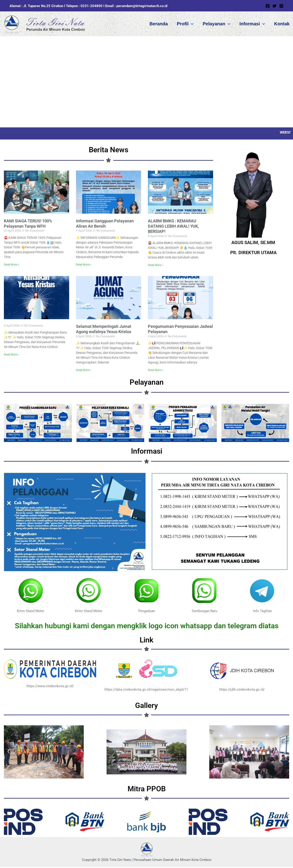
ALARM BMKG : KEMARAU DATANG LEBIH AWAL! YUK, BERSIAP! (173, 227)
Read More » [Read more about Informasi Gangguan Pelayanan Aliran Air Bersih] (84, 266)
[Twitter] (275, 6)
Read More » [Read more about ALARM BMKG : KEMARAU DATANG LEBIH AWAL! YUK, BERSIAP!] (156, 266)
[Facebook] (268, 6)
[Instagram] (281, 6)
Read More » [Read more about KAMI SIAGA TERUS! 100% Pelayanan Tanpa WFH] (12, 266)
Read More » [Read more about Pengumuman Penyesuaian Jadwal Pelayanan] (156, 371)
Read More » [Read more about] (12, 355)
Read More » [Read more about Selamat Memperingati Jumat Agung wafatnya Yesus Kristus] (84, 371)
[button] (191, 24)
